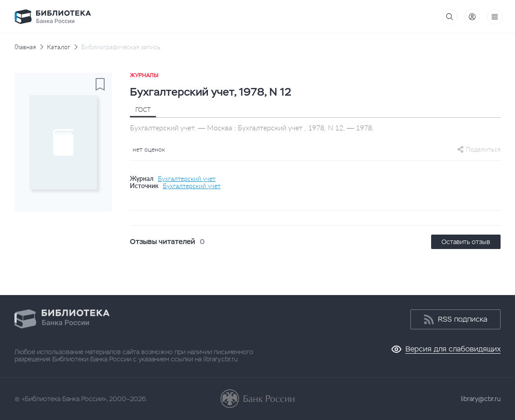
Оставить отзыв (466, 242)
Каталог (59, 47)
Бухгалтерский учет (187, 179)
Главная (25, 47)
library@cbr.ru (481, 399)
